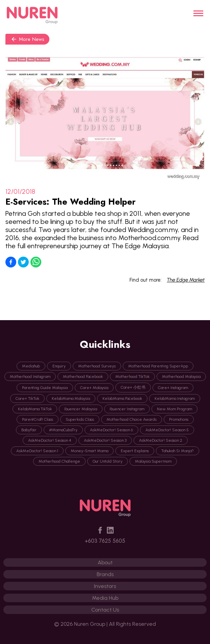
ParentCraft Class (38, 419)
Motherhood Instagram (30, 377)
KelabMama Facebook (122, 398)
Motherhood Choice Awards (132, 419)
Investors (105, 586)
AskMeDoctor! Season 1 (37, 451)
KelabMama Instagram (175, 398)
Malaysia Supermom (153, 461)
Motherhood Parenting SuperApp (158, 366)
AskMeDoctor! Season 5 (167, 430)
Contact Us (105, 610)
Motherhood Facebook (83, 377)
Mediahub (31, 366)
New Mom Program (174, 409)
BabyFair (29, 430)
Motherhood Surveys (97, 366)
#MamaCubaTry (63, 430)
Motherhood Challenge (59, 461)
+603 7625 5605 (105, 541)
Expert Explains (135, 451)
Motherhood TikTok (132, 377)
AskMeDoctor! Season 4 (50, 440)
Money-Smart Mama (89, 451)
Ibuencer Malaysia (81, 409)
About (105, 562)
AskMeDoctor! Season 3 (105, 440)
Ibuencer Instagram (127, 409)
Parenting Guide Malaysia (45, 388)
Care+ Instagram (173, 388)
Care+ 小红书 (133, 387)
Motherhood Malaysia (181, 377)
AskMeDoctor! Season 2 (161, 440)
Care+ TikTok (27, 398)
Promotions (179, 419)
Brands (105, 574)
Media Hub (105, 598)
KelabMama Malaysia (71, 398)
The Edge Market (186, 280)
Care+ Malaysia (94, 388)
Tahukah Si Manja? (178, 451)
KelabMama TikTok (35, 409)
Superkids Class (80, 419)
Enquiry (59, 366)
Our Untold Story (108, 461)
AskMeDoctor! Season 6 (111, 430)
